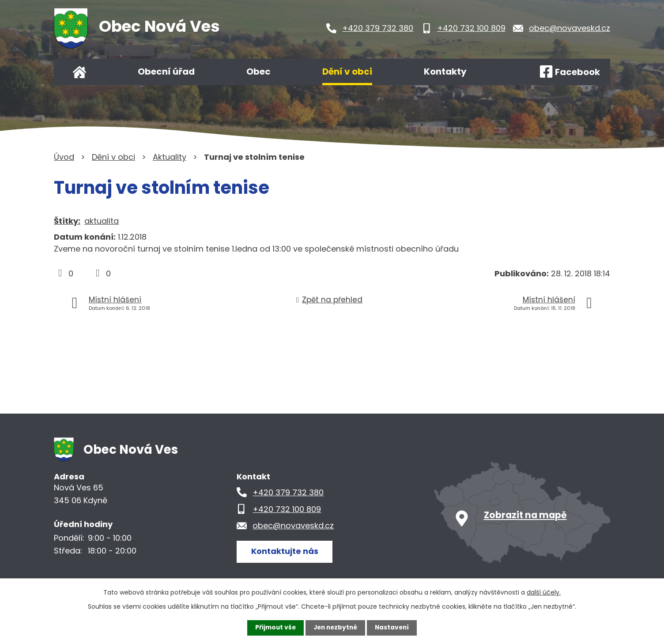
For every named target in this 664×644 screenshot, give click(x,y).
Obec (258, 72)
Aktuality (170, 157)
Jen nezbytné (335, 628)
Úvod (79, 72)
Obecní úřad (166, 72)
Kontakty (445, 72)
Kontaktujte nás (285, 551)
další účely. (544, 592)
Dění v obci (347, 72)
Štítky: (67, 221)
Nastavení (394, 628)
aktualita (102, 221)
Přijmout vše (274, 628)
